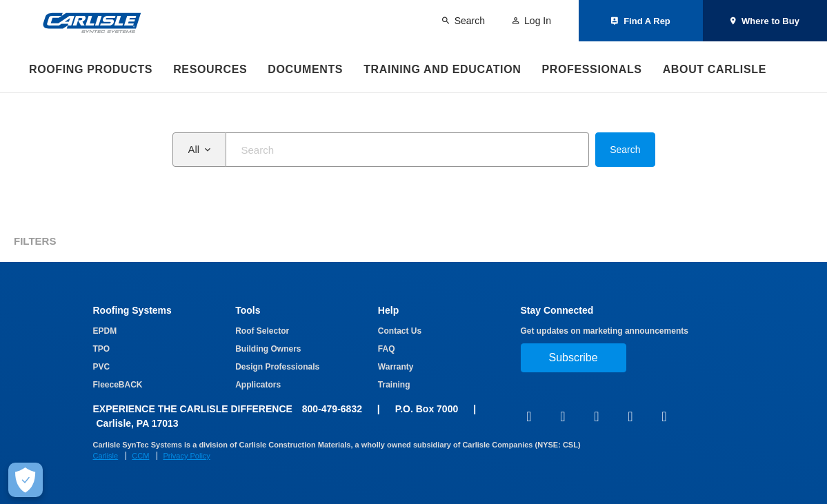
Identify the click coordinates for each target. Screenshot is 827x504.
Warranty (396, 367)
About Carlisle (715, 69)
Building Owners (268, 349)
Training (394, 385)
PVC (102, 367)
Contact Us (400, 331)
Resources (210, 69)
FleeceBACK (118, 385)
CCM (140, 456)
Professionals (591, 69)
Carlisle (106, 456)
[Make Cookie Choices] (26, 480)
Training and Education (442, 69)
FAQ (387, 349)
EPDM (105, 331)
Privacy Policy (186, 456)
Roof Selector (262, 331)
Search (625, 150)
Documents (305, 69)
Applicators (258, 385)
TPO (102, 349)
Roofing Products (91, 69)
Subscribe (574, 357)
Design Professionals (277, 367)
